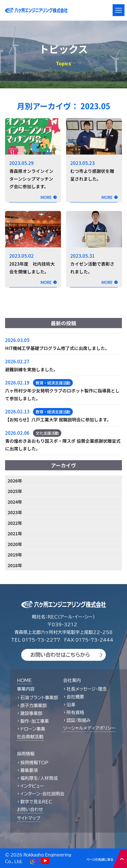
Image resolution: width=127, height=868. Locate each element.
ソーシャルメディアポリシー (89, 728)
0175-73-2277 (36, 640)
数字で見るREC (36, 802)
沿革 (71, 705)
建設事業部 (31, 713)
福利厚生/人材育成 (39, 778)
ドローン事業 (33, 729)
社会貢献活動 (30, 737)
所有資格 (75, 712)
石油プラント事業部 (39, 698)
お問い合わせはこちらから (60, 655)
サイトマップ (29, 818)
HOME (24, 680)
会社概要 (75, 697)
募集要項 (29, 770)
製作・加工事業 (35, 721)
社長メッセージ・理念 (87, 689)
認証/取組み (79, 720)
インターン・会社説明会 (42, 794)
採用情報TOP (34, 763)
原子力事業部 (34, 705)
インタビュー (32, 786)
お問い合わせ (30, 809)
